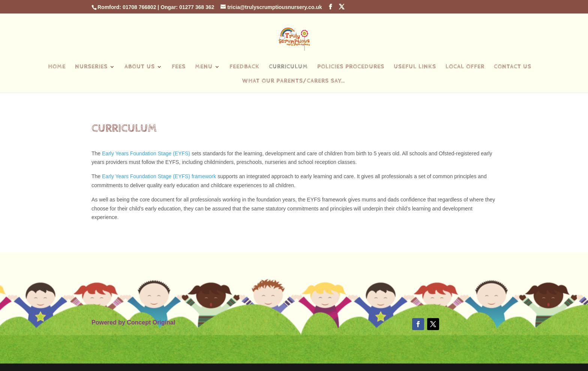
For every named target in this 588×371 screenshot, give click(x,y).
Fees (179, 67)
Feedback (244, 67)
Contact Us (513, 67)
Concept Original (151, 322)
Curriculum (288, 67)
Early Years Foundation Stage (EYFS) (146, 153)
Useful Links (415, 67)
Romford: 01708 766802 (127, 7)
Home (57, 67)
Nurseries (91, 67)
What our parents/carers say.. (294, 81)
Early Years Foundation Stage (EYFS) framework (159, 176)
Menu (204, 67)
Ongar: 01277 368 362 (187, 7)
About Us (140, 67)
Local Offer (465, 67)
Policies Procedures (351, 67)
